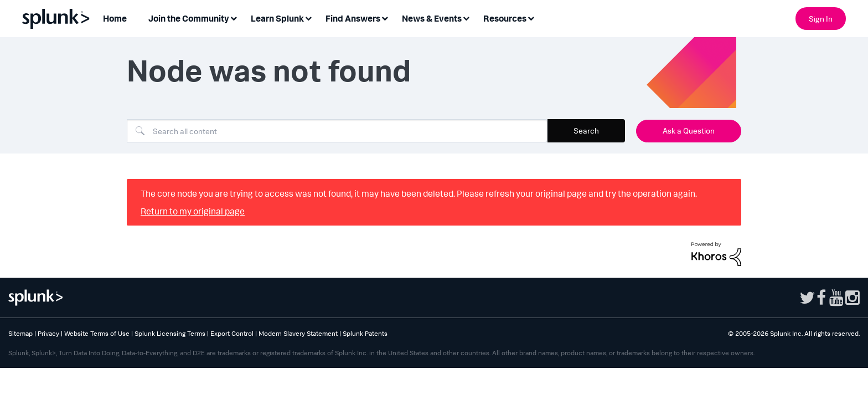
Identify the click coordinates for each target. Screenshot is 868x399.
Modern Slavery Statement (298, 333)
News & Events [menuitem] (432, 18)
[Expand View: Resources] (531, 17)
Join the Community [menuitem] (189, 18)
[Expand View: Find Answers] (385, 17)
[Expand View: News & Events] (466, 17)
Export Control (232, 333)
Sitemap (20, 333)
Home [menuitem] (115, 18)
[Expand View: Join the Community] (234, 17)
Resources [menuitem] (505, 18)
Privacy (48, 333)
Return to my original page (193, 211)
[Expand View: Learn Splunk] (308, 17)
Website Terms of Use (97, 333)
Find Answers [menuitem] (353, 18)
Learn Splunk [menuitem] (277, 18)
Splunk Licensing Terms (170, 333)
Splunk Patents (365, 333)
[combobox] (337, 131)
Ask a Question (689, 131)
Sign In (821, 19)
